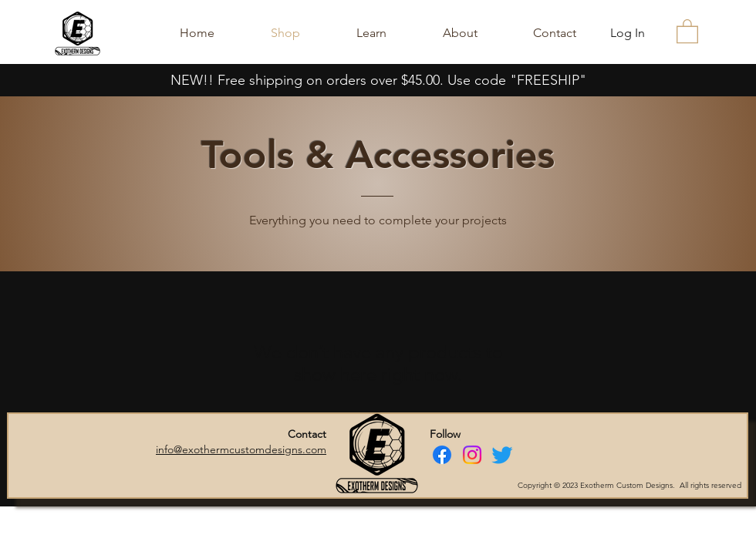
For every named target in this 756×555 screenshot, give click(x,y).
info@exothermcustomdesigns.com (241, 449)
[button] (687, 30)
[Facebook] (442, 455)
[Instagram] (472, 455)
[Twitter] (502, 455)
